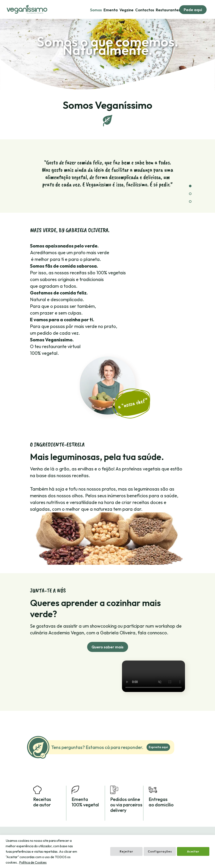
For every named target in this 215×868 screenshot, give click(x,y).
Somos (96, 10)
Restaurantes (168, 10)
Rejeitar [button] (126, 851)
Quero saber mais (107, 647)
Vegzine (127, 10)
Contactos (145, 10)
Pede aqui (193, 10)
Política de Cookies (33, 862)
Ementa (111, 10)
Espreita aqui (158, 747)
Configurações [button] (160, 851)
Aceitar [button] (193, 851)
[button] (190, 186)
